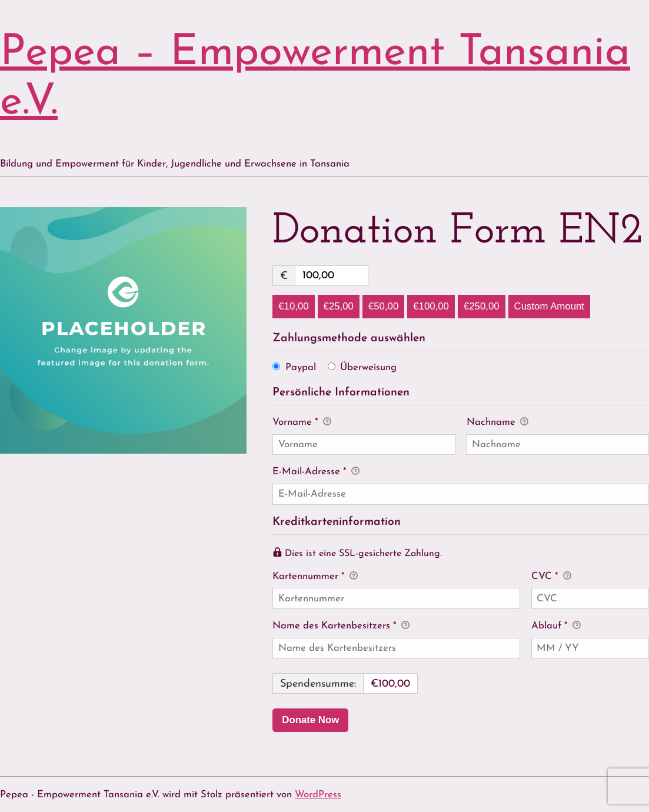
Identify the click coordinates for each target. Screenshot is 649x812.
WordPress (318, 795)
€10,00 (293, 306)
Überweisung (368, 367)
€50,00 (383, 306)
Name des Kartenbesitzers (341, 627)
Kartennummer (396, 576)
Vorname (302, 423)
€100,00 (431, 306)
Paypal (301, 367)
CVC (551, 577)
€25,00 (339, 306)
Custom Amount (549, 306)
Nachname (497, 423)
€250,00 (482, 306)
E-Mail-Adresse (316, 472)
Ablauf (556, 627)
